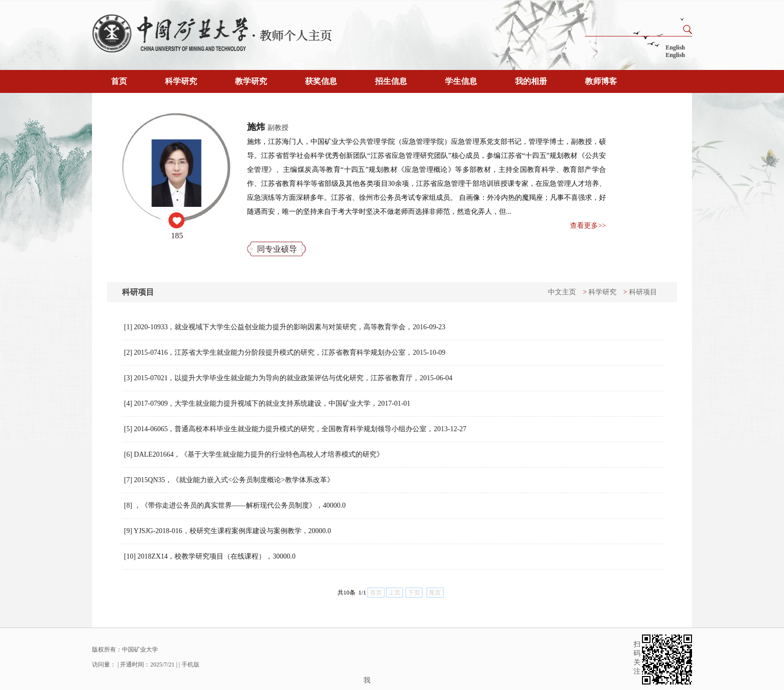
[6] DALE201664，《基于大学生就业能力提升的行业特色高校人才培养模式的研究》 (254, 454)
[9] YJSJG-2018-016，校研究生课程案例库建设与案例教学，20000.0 (227, 531)
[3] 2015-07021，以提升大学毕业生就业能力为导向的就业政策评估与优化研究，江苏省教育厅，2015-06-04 (288, 378)
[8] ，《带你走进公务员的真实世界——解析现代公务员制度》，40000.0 (235, 505)
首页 (119, 81)
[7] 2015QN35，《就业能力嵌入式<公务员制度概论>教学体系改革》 (229, 480)
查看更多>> (588, 226)
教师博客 (601, 81)
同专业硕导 (277, 249)
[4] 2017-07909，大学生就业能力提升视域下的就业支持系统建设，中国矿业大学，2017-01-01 (267, 403)
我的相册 (531, 81)
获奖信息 (321, 81)
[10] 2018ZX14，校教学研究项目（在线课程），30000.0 (210, 556)
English (675, 47)
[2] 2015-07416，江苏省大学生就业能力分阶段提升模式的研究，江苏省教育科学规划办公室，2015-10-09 (285, 352)
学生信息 (461, 81)
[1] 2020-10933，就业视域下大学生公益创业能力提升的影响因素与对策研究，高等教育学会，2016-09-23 (285, 327)
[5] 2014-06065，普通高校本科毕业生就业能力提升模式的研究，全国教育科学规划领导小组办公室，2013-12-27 (295, 429)
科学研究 (181, 81)
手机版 (190, 665)
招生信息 (391, 81)
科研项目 (643, 292)
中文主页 (562, 292)
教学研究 (251, 81)
